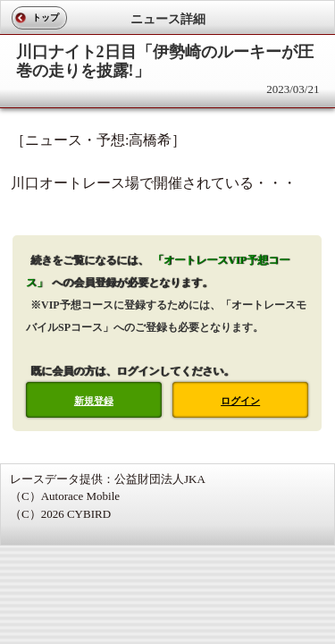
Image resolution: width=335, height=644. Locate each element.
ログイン (240, 401)
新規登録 (94, 401)
